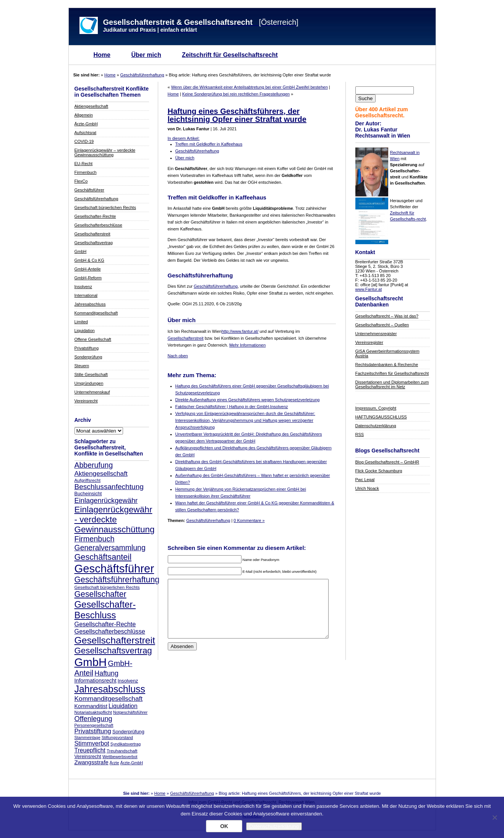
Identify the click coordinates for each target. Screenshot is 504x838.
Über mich (146, 55)
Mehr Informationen (247, 345)
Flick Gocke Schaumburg (379, 471)
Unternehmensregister (376, 334)
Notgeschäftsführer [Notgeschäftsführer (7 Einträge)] (130, 712)
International (86, 295)
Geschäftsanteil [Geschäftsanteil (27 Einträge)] (103, 557)
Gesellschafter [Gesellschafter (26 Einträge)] (100, 594)
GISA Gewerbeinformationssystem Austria (387, 353)
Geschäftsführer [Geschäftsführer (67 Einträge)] (114, 568)
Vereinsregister (369, 342)
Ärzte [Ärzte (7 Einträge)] (114, 763)
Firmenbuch (86, 172)
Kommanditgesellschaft (96, 313)
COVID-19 (84, 141)
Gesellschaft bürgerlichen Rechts (105, 207)
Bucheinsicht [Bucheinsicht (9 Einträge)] (88, 494)
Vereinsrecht (86, 401)
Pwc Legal (365, 480)
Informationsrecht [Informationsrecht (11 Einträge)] (96, 681)
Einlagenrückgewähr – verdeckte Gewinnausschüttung (105, 152)
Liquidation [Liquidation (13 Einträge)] (123, 706)
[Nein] (494, 817)
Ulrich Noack (367, 488)
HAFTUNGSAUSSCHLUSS (381, 417)
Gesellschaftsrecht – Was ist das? (387, 316)
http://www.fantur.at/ (240, 331)
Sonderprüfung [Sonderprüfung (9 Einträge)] (128, 732)
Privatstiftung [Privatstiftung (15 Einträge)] (93, 731)
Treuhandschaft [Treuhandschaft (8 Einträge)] (122, 751)
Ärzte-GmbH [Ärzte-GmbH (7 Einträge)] (132, 763)
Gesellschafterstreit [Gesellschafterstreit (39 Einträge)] (115, 640)
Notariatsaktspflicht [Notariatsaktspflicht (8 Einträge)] (93, 712)
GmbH (81, 251)
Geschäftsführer (89, 190)
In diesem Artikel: (184, 138)
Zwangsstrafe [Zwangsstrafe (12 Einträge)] (92, 762)
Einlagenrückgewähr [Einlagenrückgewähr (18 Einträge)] (106, 500)
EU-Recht (84, 164)
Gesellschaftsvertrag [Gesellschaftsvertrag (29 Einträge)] (113, 651)
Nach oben (178, 356)
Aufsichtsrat (85, 133)
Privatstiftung (87, 348)
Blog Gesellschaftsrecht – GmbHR (387, 462)
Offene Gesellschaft (93, 339)
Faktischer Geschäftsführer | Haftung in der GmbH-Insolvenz (232, 407)
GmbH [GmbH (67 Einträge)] (91, 662)
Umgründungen (89, 383)
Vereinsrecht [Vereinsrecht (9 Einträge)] (88, 757)
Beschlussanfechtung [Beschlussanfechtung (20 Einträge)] (109, 487)
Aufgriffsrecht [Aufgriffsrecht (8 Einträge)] (88, 480)
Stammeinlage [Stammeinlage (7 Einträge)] (88, 738)
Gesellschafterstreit (92, 234)
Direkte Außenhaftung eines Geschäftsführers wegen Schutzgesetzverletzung (248, 400)
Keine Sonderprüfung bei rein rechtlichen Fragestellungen (236, 94)
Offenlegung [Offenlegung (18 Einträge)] (93, 719)
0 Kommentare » (249, 520)
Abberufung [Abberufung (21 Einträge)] (94, 465)
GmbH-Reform (88, 278)
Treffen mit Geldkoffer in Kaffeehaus (209, 144)
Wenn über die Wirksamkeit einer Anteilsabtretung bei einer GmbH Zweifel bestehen (250, 87)
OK (224, 826)
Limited (81, 322)
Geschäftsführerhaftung (142, 75)
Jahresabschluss (90, 304)
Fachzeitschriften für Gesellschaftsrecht (392, 373)
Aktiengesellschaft (92, 106)
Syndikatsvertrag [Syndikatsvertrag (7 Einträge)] (126, 744)
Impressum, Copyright (376, 408)
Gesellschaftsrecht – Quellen (382, 325)
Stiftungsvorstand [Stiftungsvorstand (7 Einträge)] (117, 738)
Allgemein (84, 115)
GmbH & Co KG (89, 260)
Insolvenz (83, 287)
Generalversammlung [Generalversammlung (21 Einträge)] (110, 548)
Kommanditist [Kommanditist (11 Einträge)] (91, 706)
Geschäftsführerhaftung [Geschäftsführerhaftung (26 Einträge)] (117, 580)
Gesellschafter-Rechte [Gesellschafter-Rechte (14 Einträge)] (105, 624)
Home (102, 55)
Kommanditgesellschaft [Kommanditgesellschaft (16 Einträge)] (109, 699)
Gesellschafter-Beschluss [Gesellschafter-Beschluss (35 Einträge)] (105, 610)
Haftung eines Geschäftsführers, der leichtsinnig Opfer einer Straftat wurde (237, 115)
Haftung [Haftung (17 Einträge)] (106, 673)
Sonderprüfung (88, 357)
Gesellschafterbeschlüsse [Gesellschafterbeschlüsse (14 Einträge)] (110, 631)
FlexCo (81, 181)
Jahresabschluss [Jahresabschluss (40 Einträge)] (110, 689)
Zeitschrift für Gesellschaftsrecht (230, 55)
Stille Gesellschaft (91, 374)
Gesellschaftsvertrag (94, 243)
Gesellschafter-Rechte (95, 216)
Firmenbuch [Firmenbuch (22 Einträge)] (95, 539)
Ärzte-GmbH (86, 124)
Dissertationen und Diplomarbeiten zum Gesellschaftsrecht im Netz (392, 384)
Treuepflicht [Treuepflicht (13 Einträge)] (90, 750)
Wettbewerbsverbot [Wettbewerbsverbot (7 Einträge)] (120, 757)
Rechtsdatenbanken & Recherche (387, 365)
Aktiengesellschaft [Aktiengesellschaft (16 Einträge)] (101, 473)
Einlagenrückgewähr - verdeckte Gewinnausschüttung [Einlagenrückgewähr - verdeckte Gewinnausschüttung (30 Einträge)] (115, 519)
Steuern (82, 366)
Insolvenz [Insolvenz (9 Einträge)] (128, 681)
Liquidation (85, 331)
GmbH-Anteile (88, 269)
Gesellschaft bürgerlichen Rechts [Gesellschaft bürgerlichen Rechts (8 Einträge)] (107, 587)
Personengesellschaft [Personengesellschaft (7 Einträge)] (94, 725)
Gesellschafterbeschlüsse (98, 225)
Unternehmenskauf (92, 392)
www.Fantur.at (369, 289)
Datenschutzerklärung (376, 426)
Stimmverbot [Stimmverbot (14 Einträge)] (92, 743)
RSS (360, 434)
